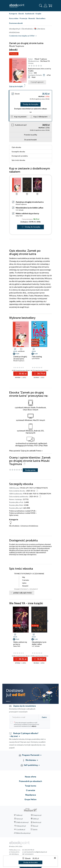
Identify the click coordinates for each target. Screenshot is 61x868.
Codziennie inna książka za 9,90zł (22, 36)
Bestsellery (41, 18)
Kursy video (14, 18)
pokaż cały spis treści (23, 593)
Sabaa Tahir (19, 216)
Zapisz (44, 717)
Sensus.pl (20, 819)
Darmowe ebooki (16, 23)
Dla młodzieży (14, 526)
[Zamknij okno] (55, 858)
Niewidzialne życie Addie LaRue (29, 208)
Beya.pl (35, 826)
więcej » (34, 726)
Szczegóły (18, 152)
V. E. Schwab (20, 210)
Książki (38, 14)
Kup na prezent (20, 117)
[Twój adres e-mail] (23, 717)
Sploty (35, 830)
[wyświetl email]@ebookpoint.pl (37, 852)
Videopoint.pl (21, 826)
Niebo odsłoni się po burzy (27, 213)
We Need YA (45, 61)
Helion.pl (19, 815)
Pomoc (39, 451)
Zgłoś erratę (14, 515)
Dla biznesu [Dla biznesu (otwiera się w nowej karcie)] (31, 760)
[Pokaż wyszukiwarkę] (41, 6)
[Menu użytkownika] (45, 6)
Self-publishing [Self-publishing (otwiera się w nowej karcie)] (31, 765)
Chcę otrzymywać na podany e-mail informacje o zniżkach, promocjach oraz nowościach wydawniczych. (25, 724)
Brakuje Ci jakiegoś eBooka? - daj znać (24, 735)
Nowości (32, 18)
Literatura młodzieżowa (29, 526)
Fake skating (37, 357)
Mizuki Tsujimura (41, 59)
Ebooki (21, 14)
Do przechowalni (30, 140)
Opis (16, 147)
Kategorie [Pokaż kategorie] (13, 14)
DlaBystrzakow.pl (22, 822)
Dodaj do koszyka (30, 104)
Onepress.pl (37, 815)
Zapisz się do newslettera (25, 706)
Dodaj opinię (30, 470)
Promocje (23, 18)
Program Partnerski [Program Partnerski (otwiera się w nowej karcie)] (31, 755)
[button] (47, 336)
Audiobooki (30, 14)
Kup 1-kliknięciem (41, 117)
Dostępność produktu (20, 156)
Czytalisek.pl (21, 830)
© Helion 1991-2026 (16, 846)
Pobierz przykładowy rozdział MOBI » (23, 513)
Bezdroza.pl (37, 822)
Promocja (14, 54)
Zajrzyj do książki (16, 86)
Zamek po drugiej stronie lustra (20, 358)
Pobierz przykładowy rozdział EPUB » (23, 511)
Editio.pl (36, 819)
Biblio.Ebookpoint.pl (23, 833)
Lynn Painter (36, 358)
